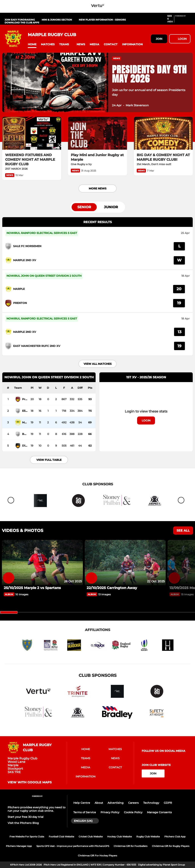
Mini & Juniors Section (57, 20)
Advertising (116, 803)
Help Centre (82, 803)
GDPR (168, 803)
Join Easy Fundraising (20, 20)
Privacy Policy (110, 812)
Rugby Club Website (148, 837)
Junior (111, 207)
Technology (151, 803)
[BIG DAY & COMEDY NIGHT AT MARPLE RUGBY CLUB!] (163, 133)
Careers (133, 803)
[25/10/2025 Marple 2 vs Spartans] (42, 563)
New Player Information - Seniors (102, 20)
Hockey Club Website (119, 837)
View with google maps (30, 782)
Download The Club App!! (22, 23)
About (99, 803)
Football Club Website (61, 837)
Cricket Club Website (91, 837)
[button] (32, 44)
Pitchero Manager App (19, 846)
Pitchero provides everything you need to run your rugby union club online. (37, 809)
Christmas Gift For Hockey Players (97, 856)
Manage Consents (159, 812)
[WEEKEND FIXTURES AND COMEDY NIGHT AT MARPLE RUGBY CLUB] (32, 133)
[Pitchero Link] (183, 20)
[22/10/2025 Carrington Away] (125, 563)
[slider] (9, 612)
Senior (84, 207)
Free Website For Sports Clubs (27, 837)
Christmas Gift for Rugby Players (171, 846)
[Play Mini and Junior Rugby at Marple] (97, 133)
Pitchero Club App (175, 837)
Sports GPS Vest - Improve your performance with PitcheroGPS (73, 846)
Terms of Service (85, 812)
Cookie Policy (133, 812)
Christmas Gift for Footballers (131, 846)
